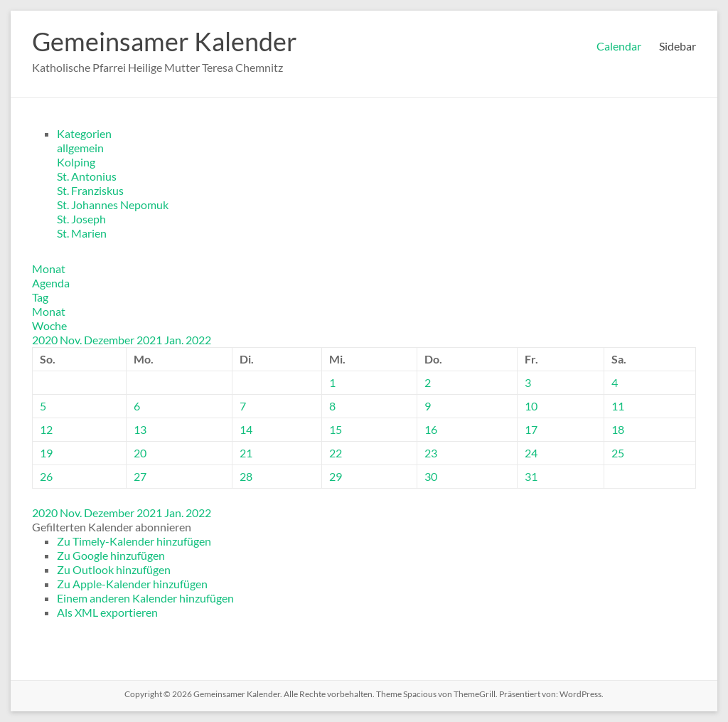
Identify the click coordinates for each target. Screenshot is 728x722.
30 (431, 476)
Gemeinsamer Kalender (165, 41)
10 (531, 406)
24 (531, 453)
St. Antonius (87, 176)
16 (431, 429)
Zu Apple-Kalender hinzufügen (132, 584)
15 (336, 429)
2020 (46, 340)
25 (618, 453)
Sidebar (678, 46)
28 (246, 476)
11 (618, 406)
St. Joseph (81, 219)
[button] (112, 527)
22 (336, 453)
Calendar (619, 46)
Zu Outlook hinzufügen (114, 569)
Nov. (72, 340)
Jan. (175, 340)
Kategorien (84, 133)
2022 (198, 340)
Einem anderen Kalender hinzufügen (145, 598)
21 (246, 453)
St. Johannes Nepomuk (113, 205)
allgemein (80, 148)
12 (46, 429)
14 (246, 429)
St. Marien (82, 233)
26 (46, 476)
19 (46, 453)
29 (336, 476)
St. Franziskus (90, 190)
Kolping (76, 162)
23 (431, 453)
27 (140, 476)
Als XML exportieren (107, 612)
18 (618, 429)
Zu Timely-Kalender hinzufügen (134, 541)
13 (140, 429)
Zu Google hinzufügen (111, 555)
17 (531, 429)
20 (140, 453)
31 (531, 476)
